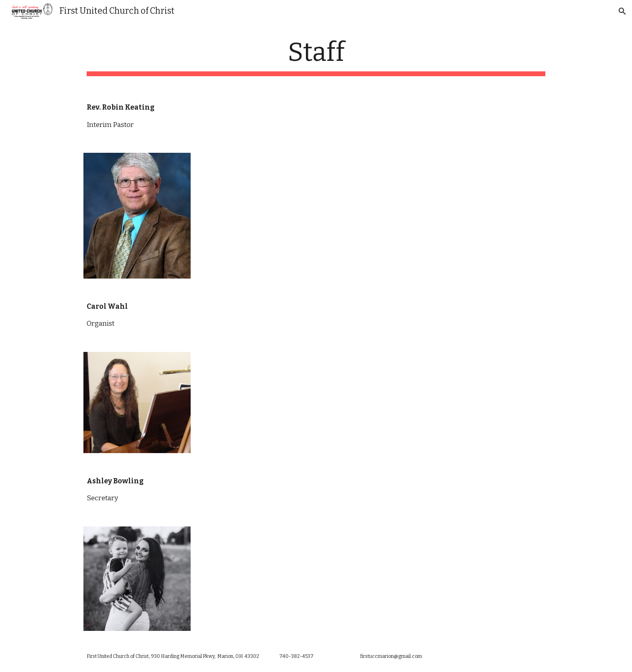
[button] (622, 11)
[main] (316, 57)
